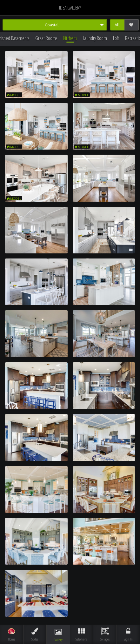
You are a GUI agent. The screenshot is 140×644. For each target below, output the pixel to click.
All (117, 25)
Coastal (52, 25)
